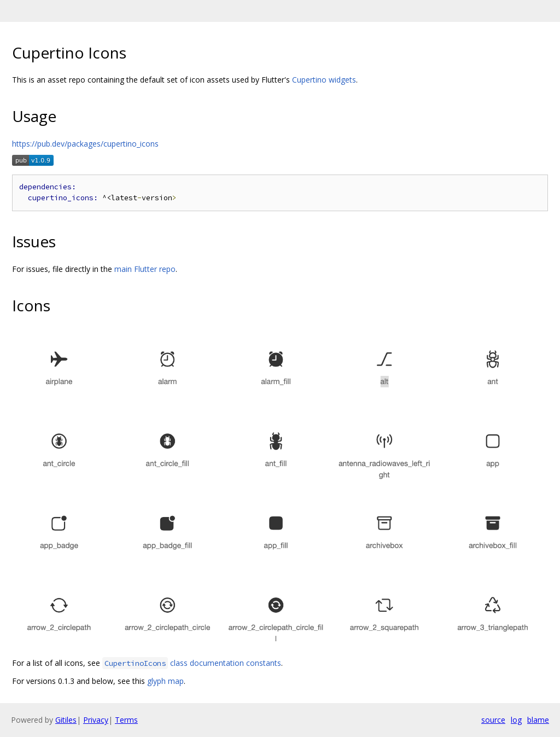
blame (538, 720)
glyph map (165, 681)
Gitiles (66, 720)
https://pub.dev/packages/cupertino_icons (85, 144)
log (516, 720)
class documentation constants (192, 663)
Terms (126, 720)
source (493, 720)
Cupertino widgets (324, 80)
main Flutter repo (145, 269)
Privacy (96, 720)
